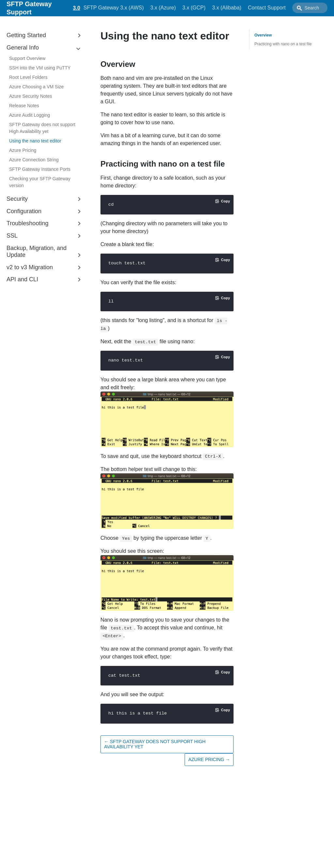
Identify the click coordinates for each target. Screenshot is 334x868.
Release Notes (24, 106)
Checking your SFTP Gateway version (40, 182)
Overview (263, 35)
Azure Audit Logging (30, 115)
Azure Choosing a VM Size (36, 87)
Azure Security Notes (31, 96)
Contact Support (267, 8)
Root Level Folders (28, 77)
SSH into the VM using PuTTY (40, 68)
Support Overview (27, 58)
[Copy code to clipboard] (223, 201)
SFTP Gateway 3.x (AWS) (114, 8)
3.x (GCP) (194, 8)
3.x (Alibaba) (227, 8)
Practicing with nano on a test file (283, 44)
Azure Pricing (23, 150)
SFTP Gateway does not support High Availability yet (42, 128)
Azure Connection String (34, 160)
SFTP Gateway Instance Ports (40, 169)
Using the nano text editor (35, 141)
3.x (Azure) (163, 8)
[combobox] (310, 8)
